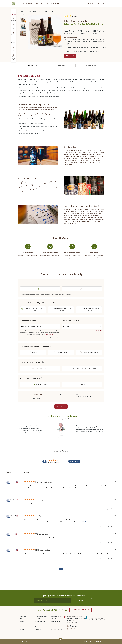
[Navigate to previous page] (61, 567)
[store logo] (14, 3)
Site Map (27, 642)
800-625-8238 (49, 335)
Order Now (70, 56)
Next (23, 38)
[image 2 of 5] (23, 27)
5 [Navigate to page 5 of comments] (61, 580)
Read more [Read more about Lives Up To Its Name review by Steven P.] (83, 522)
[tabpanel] (61, 169)
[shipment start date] (82, 327)
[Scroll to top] (60, 639)
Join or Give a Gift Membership (33, 11)
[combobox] (13, 473)
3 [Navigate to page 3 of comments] (61, 574)
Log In (98, 3)
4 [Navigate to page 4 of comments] (61, 577)
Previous (23, 15)
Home (22, 11)
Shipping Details (99, 331)
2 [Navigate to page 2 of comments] (61, 572)
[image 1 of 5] (23, 20)
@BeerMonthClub (74, 625)
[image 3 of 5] (23, 34)
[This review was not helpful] (114, 493)
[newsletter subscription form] (52, 600)
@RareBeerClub (73, 627)
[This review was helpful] (111, 493)
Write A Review (74, 461)
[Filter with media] (29, 473)
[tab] (32, 65)
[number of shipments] (40, 327)
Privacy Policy (21, 642)
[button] (43, 362)
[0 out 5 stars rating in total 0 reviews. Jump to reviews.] (71, 16)
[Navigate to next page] (61, 582)
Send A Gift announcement (81, 610)
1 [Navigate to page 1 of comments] (61, 569)
